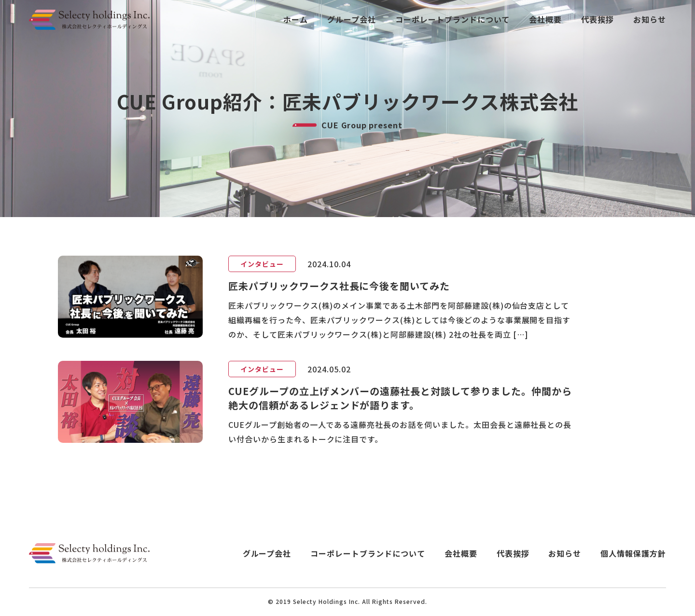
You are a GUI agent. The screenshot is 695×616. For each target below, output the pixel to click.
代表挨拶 (598, 20)
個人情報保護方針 (633, 554)
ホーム (296, 20)
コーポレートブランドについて (452, 20)
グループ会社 (352, 20)
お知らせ (650, 20)
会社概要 (545, 20)
